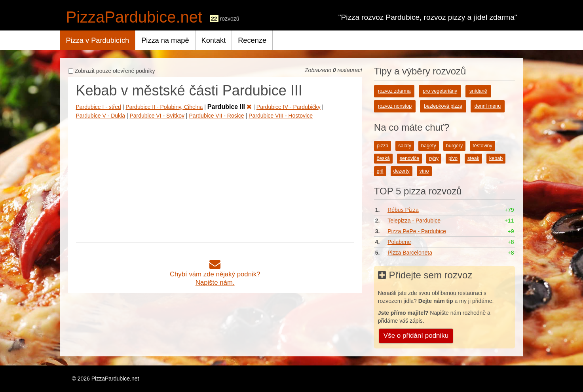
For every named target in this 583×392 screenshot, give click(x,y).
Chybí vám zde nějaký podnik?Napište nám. (215, 274)
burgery (455, 146)
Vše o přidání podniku (416, 336)
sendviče (410, 158)
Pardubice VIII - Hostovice (281, 116)
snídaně (478, 91)
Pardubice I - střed (99, 107)
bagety (429, 146)
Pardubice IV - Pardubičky (289, 107)
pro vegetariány (440, 91)
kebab (496, 158)
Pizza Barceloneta (410, 253)
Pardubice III (230, 107)
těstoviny (482, 146)
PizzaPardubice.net (134, 17)
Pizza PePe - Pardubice (417, 231)
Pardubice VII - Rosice (216, 116)
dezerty (402, 171)
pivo (453, 158)
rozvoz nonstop (395, 106)
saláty (405, 146)
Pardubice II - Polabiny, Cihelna (164, 107)
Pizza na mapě (165, 40)
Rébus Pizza (403, 210)
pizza (383, 146)
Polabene (399, 242)
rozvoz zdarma (394, 91)
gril (380, 171)
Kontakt (214, 40)
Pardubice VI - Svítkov (157, 116)
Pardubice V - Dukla (101, 116)
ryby (434, 158)
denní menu (488, 106)
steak (473, 158)
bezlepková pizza (443, 106)
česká (383, 158)
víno (424, 171)
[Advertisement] (215, 179)
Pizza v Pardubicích (98, 40)
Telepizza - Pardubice (414, 221)
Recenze (252, 40)
